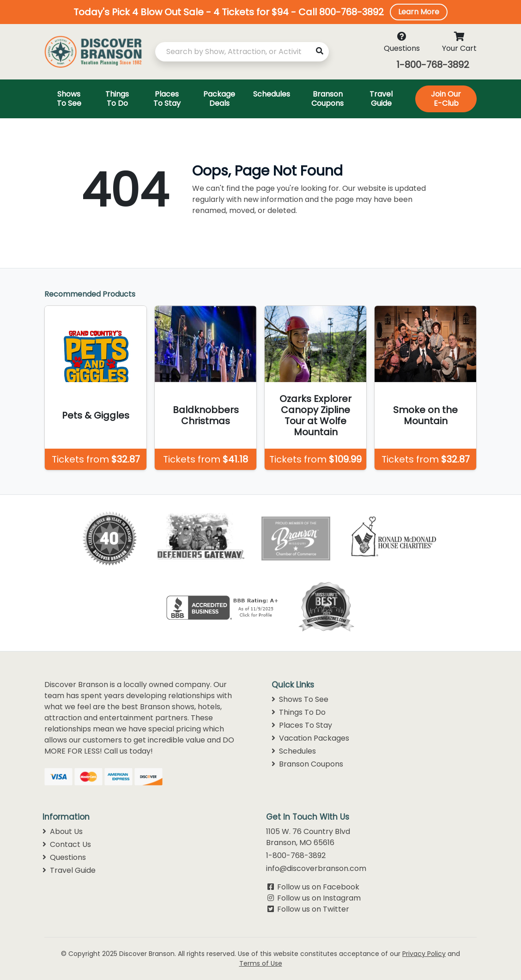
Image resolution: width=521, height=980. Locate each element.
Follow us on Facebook (318, 887)
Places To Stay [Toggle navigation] (167, 99)
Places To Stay (302, 725)
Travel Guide (69, 870)
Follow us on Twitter (313, 909)
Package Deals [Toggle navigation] (219, 99)
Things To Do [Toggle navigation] (117, 99)
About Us (63, 831)
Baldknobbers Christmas (206, 415)
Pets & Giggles (96, 415)
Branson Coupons (307, 764)
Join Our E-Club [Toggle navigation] (446, 99)
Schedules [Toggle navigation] (272, 94)
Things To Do (299, 712)
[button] (260, 12)
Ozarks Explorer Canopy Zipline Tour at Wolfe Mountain (315, 415)
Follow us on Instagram (319, 898)
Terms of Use (261, 963)
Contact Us (67, 844)
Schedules (294, 751)
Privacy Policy (424, 954)
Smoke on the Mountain (425, 415)
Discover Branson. (148, 954)
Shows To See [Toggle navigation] (69, 99)
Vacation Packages (310, 738)
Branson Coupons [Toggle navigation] (327, 99)
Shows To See (300, 699)
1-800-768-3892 (433, 65)
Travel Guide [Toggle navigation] (381, 99)
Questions (64, 857)
